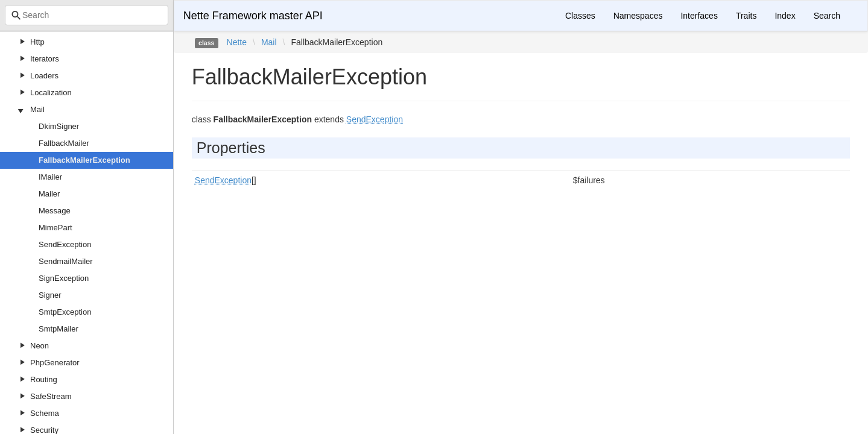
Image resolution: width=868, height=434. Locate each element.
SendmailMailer (66, 261)
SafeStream (51, 396)
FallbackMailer (64, 143)
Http (37, 42)
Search (827, 16)
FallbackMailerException (84, 160)
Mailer (49, 194)
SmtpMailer (59, 329)
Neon (40, 346)
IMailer (50, 177)
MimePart (55, 228)
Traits (746, 16)
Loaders (44, 76)
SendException (65, 244)
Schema (45, 413)
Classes (580, 16)
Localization (51, 93)
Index (785, 16)
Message (55, 211)
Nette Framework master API (253, 16)
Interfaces (699, 16)
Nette (237, 42)
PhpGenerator (55, 363)
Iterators (45, 59)
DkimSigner (59, 126)
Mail (37, 109)
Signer (50, 295)
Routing (44, 379)
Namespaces (638, 16)
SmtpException (65, 312)
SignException (64, 278)
